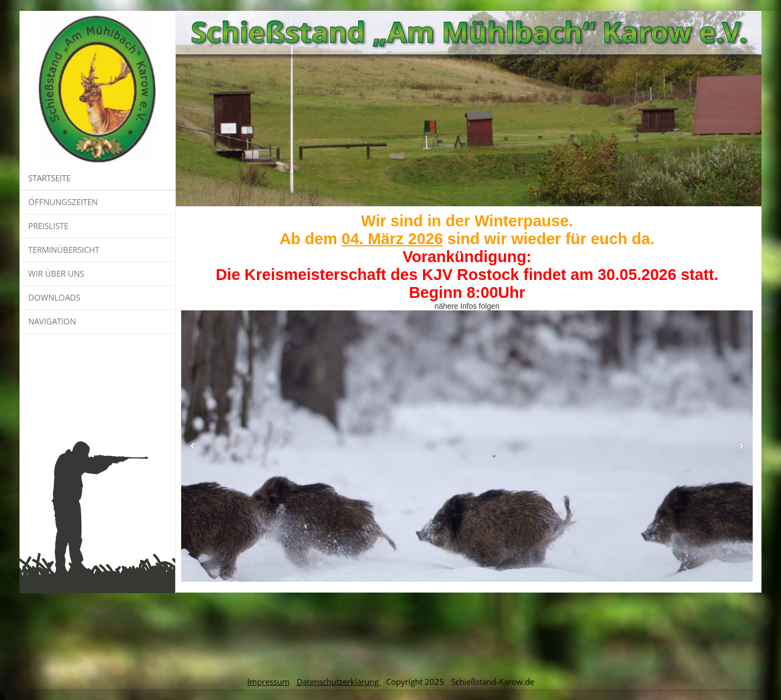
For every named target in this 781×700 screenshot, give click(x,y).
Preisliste (48, 226)
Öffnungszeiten (63, 202)
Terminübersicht (64, 250)
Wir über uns (56, 273)
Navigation (52, 321)
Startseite (49, 178)
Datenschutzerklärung (339, 682)
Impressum (268, 682)
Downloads (54, 297)
